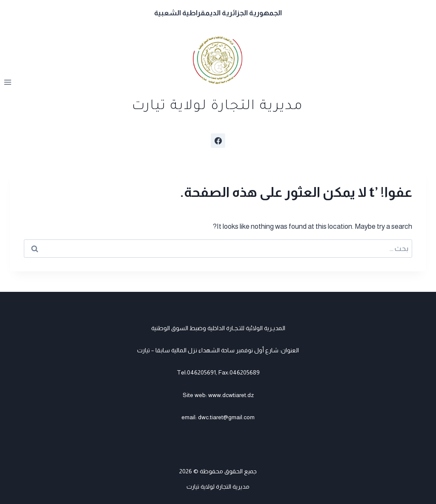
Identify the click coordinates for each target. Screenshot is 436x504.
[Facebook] (218, 141)
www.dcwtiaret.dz (231, 395)
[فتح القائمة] (8, 82)
